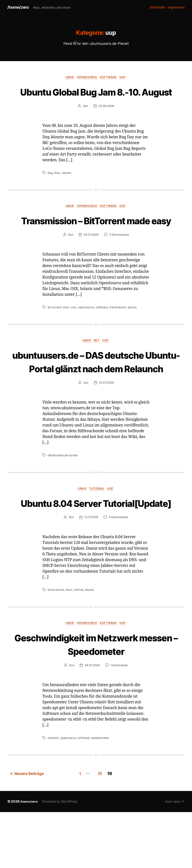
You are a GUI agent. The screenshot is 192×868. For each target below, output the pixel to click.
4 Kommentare (119, 574)
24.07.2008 (91, 263)
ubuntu (67, 187)
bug (50, 187)
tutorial (97, 531)
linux (68, 78)
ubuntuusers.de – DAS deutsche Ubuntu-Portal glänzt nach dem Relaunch (96, 397)
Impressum (176, 7)
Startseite (157, 7)
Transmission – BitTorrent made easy (96, 242)
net (97, 369)
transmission (119, 336)
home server (56, 646)
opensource (87, 78)
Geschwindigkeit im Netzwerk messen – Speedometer (96, 701)
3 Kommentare (120, 263)
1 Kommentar (120, 722)
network (53, 795)
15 (101, 830)
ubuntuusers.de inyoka (63, 498)
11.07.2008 (91, 574)
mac (74, 336)
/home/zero (19, 7)
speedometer (101, 795)
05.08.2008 (106, 120)
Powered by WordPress (61, 858)
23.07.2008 (106, 425)
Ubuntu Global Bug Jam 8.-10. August (96, 99)
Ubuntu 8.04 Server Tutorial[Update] (96, 552)
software (110, 78)
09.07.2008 (92, 722)
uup (125, 78)
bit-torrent (55, 336)
